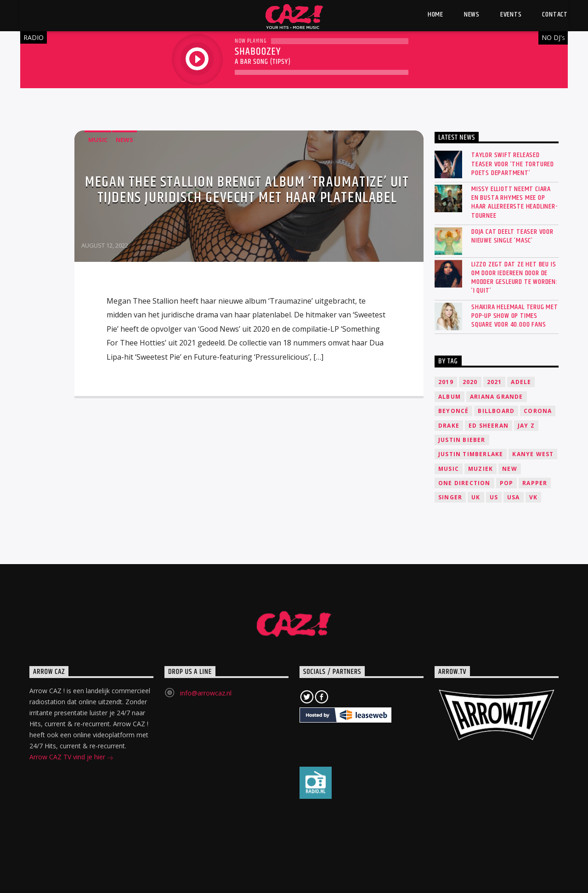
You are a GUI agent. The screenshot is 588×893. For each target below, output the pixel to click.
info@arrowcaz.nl (206, 693)
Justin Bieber (462, 440)
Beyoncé (453, 411)
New (510, 469)
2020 (470, 382)
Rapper (535, 483)
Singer (450, 497)
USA (514, 497)
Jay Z (526, 426)
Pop (507, 483)
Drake (449, 426)
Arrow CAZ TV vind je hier (71, 758)
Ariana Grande (497, 397)
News (124, 140)
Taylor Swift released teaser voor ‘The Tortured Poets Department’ (513, 164)
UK (476, 497)
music (449, 469)
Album (449, 397)
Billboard (496, 411)
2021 (495, 382)
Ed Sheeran (489, 426)
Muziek (481, 469)
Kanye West (533, 454)
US (494, 497)
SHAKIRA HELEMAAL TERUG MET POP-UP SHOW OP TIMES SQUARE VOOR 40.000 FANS (515, 316)
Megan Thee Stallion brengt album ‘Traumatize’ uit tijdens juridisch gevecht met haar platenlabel (247, 190)
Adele (521, 382)
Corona (538, 411)
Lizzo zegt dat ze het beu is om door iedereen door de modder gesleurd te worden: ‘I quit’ (514, 278)
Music (98, 140)
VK (533, 497)
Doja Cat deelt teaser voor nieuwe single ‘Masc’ (512, 236)
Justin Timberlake (471, 454)
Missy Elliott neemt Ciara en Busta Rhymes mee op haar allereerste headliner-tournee (514, 202)
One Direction (464, 483)
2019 (446, 382)
